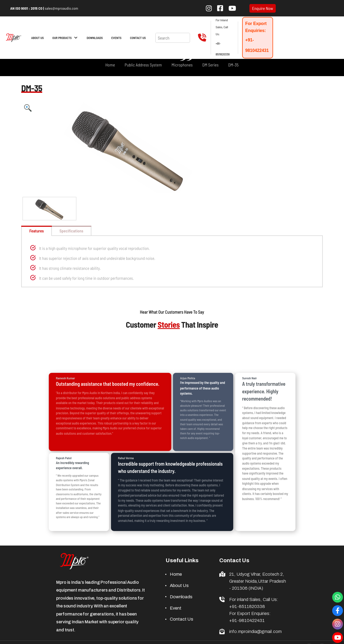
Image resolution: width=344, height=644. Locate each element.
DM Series (210, 65)
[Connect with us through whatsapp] (338, 597)
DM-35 (233, 65)
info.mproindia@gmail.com (255, 632)
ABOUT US (37, 38)
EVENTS (116, 38)
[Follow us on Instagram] (209, 8)
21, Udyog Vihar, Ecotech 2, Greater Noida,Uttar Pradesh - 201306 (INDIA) (258, 582)
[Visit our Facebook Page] (338, 611)
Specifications (82, 231)
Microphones (182, 65)
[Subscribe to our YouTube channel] (232, 8)
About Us (179, 586)
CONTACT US (138, 38)
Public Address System (143, 65)
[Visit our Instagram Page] (338, 624)
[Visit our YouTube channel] (338, 638)
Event (176, 608)
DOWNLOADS (95, 38)
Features (40, 231)
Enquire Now (263, 8)
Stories (169, 325)
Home (110, 65)
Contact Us (182, 620)
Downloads (181, 597)
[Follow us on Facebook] (220, 8)
